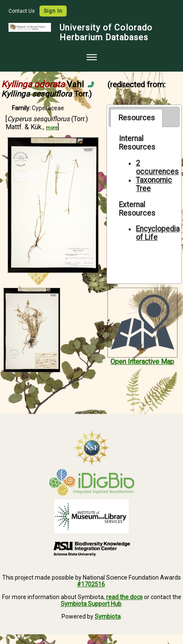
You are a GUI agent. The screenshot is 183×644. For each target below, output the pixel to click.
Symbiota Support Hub (91, 604)
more (52, 128)
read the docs (124, 597)
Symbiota (108, 616)
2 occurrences (157, 167)
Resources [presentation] (137, 118)
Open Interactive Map (142, 362)
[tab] (137, 118)
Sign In (53, 11)
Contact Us (22, 11)
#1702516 (91, 584)
